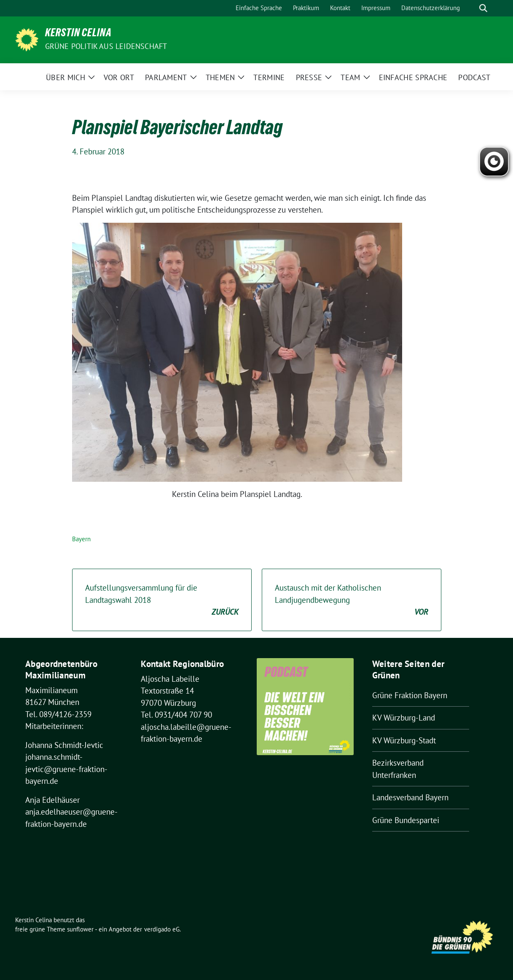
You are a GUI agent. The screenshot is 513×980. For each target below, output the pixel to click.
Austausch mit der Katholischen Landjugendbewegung (352, 600)
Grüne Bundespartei (406, 820)
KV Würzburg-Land (404, 718)
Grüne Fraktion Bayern (410, 695)
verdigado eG (162, 929)
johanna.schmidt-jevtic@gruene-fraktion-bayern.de (66, 769)
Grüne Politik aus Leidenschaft (106, 46)
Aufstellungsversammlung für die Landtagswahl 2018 (162, 600)
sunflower (80, 929)
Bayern (81, 539)
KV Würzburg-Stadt (404, 740)
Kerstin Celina (78, 34)
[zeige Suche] (483, 8)
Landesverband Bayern (410, 797)
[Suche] (471, 8)
